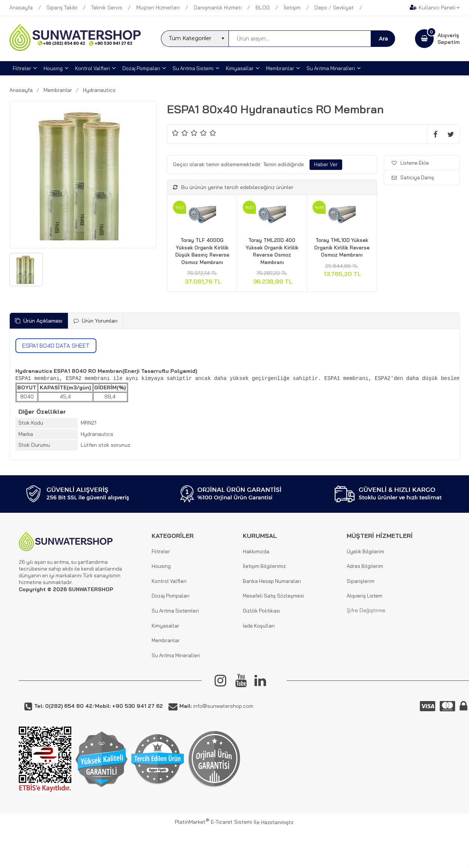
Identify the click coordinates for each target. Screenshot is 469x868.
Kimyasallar (165, 626)
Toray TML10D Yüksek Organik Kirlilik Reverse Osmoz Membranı (342, 247)
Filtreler (161, 551)
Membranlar (166, 640)
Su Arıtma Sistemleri (175, 611)
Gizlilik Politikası (261, 611)
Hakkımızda (256, 551)
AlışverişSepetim (449, 39)
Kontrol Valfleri (169, 581)
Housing (161, 566)
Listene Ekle (410, 163)
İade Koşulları (259, 626)
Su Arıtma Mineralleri (176, 655)
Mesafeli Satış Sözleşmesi (273, 596)
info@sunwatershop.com (216, 706)
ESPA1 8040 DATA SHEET (56, 346)
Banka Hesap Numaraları (272, 581)
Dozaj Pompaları (171, 596)
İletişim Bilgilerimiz (264, 566)
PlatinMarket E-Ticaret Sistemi (213, 822)
